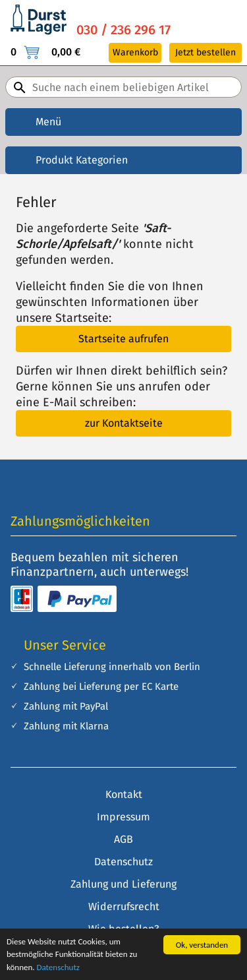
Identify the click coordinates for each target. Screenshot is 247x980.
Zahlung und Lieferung (123, 884)
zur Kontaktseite (124, 423)
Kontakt (124, 794)
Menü (48, 122)
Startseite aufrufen (123, 339)
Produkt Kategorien (82, 160)
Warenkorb (135, 52)
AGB (123, 839)
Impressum (123, 817)
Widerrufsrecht (124, 906)
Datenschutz (58, 967)
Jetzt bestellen (206, 52)
